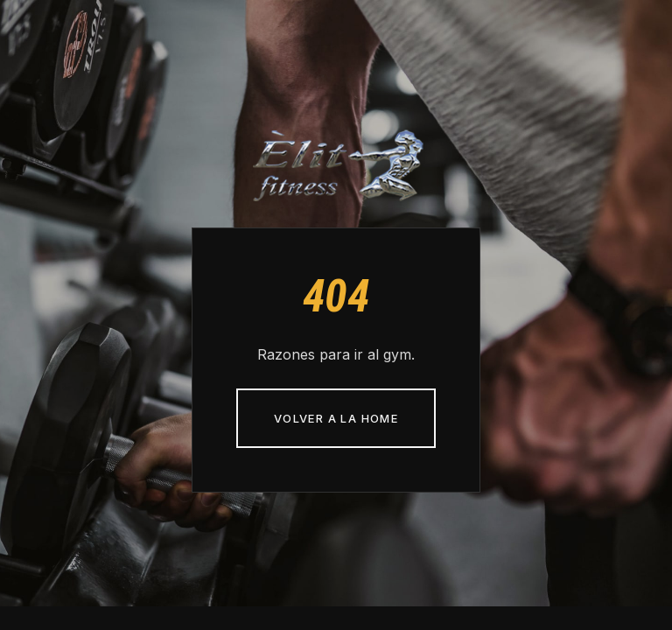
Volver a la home (336, 418)
